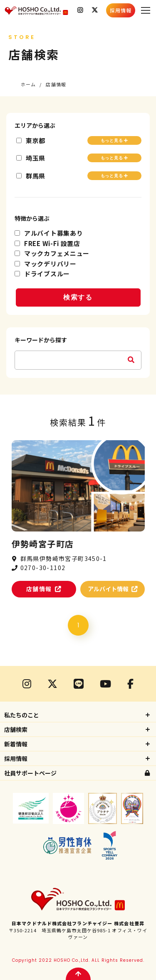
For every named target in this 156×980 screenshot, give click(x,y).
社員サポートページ (30, 773)
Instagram (80, 10)
